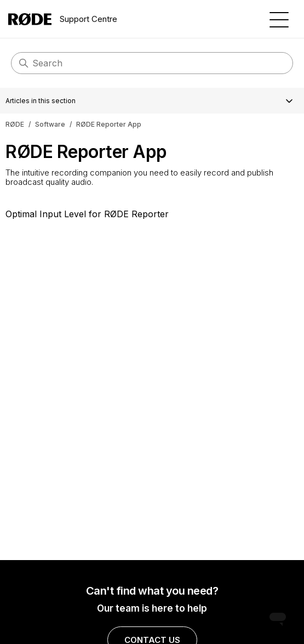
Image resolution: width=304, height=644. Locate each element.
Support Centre (63, 19)
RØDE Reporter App (109, 124)
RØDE (15, 124)
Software (50, 124)
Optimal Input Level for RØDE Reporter (87, 214)
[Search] (152, 63)
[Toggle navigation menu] (279, 19)
